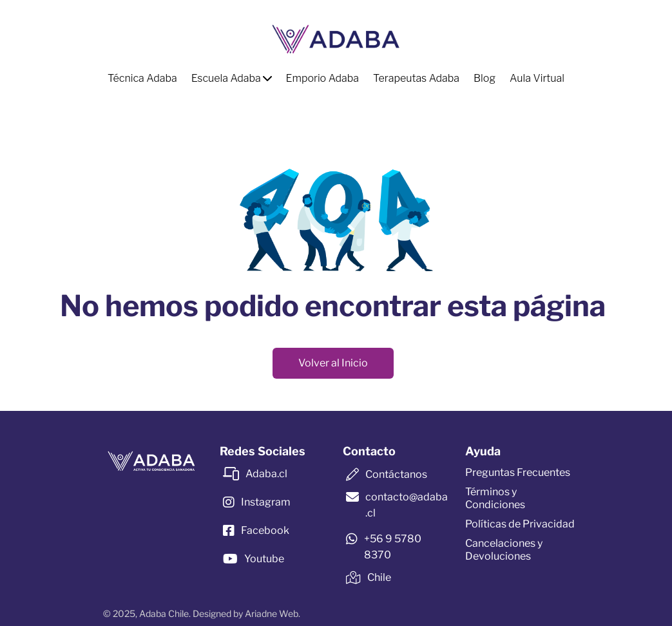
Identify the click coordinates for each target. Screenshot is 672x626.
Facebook (265, 530)
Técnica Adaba (142, 78)
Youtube (264, 559)
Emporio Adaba (323, 78)
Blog (485, 78)
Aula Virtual (537, 78)
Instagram (266, 502)
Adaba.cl (266, 474)
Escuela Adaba (232, 78)
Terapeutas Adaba (416, 78)
